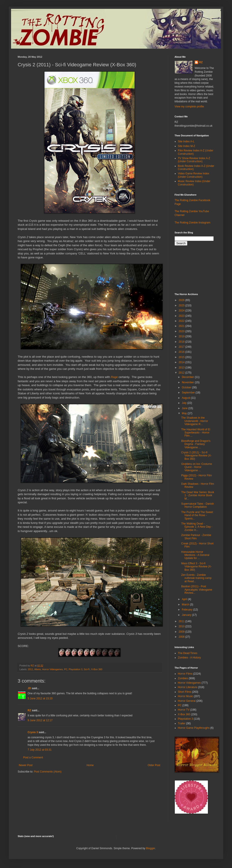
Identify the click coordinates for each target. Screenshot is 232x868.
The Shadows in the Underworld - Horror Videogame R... (195, 421)
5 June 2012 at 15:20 (40, 698)
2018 (182, 342)
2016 (182, 352)
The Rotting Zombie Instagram (192, 223)
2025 (182, 305)
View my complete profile (189, 107)
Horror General (187, 701)
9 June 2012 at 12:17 (40, 720)
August (186, 398)
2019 (182, 336)
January (187, 615)
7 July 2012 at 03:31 (40, 750)
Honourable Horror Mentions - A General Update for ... (195, 555)
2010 (182, 626)
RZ (29, 710)
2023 (182, 316)
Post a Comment (33, 757)
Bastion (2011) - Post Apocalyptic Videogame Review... (197, 590)
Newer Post (26, 765)
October (187, 387)
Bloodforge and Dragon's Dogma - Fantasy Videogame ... (196, 444)
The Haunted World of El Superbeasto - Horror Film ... (196, 433)
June (185, 408)
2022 (182, 321)
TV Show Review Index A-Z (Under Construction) (194, 160)
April (185, 599)
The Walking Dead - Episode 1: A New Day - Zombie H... (197, 527)
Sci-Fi (87, 669)
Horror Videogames (52, 669)
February (187, 610)
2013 (182, 368)
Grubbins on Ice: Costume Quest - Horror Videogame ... (197, 467)
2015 (182, 357)
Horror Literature (188, 687)
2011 (30, 669)
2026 (182, 300)
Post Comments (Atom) (48, 772)
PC (66, 669)
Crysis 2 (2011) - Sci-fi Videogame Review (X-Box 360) (196, 456)
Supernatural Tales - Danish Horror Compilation (198, 505)
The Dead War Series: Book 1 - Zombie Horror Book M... (198, 495)
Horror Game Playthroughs (194, 728)
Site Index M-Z (186, 146)
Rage (114, 377)
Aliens (37, 669)
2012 (182, 373)
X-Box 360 (97, 669)
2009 (182, 632)
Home (90, 765)
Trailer (182, 723)
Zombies (183, 678)
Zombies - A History (189, 658)
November (188, 382)
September (189, 393)
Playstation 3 (76, 669)
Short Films (185, 692)
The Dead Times (188, 653)
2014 (182, 362)
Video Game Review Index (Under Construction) (194, 175)
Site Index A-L (186, 141)
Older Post (154, 765)
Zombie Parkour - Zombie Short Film (196, 537)
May (185, 413)
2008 (182, 637)
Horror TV (184, 710)
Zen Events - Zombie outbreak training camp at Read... (196, 578)
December (188, 377)
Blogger (151, 848)
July (185, 403)
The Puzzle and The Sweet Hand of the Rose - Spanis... (197, 515)
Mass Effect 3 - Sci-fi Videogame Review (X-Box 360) (196, 567)
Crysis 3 (33, 732)
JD (29, 688)
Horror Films (185, 674)
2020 (182, 331)
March (186, 605)
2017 (182, 347)
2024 (182, 311)
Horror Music (185, 696)
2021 (182, 326)
